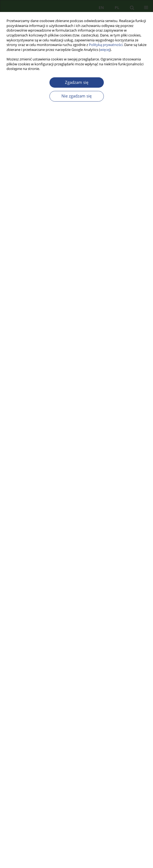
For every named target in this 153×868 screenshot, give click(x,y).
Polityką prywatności (106, 45)
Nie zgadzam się (76, 96)
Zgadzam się (77, 82)
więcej (105, 50)
